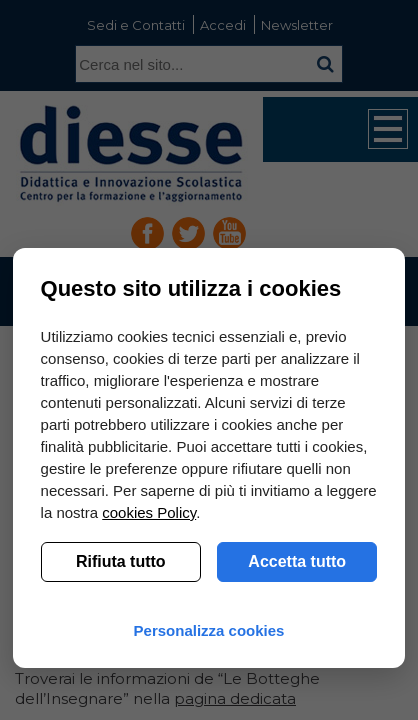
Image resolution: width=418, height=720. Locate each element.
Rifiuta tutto (121, 561)
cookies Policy (149, 512)
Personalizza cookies (209, 630)
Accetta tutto (297, 561)
